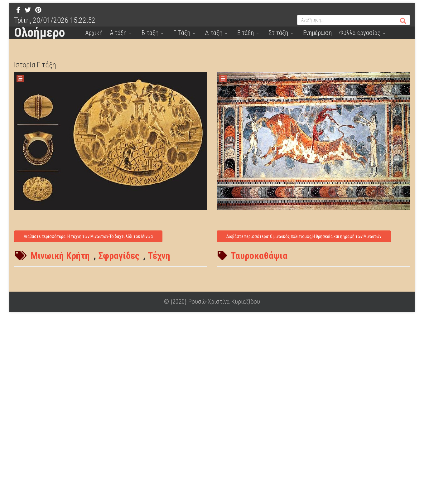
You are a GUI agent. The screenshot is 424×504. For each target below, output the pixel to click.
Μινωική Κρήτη (60, 256)
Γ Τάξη (182, 33)
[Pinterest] (38, 10)
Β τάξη (150, 33)
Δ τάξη (214, 33)
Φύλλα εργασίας (360, 33)
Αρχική (94, 33)
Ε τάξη (246, 33)
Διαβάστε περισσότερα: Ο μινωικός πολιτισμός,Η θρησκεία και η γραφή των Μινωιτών (304, 236)
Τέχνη (159, 256)
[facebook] (18, 10)
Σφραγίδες (119, 256)
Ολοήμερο (39, 33)
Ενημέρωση (317, 33)
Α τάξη (118, 33)
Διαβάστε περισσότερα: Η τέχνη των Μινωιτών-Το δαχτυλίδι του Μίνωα (88, 236)
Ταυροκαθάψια (259, 256)
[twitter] (28, 10)
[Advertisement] (187, 409)
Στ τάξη (278, 33)
